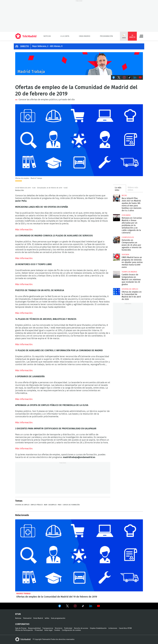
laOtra (47, 618)
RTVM (18, 614)
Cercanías (126, 215)
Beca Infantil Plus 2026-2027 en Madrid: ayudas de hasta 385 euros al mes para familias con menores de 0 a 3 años (117, 198)
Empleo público (37, 505)
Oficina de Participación (24, 630)
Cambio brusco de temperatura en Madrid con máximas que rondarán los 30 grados (117, 274)
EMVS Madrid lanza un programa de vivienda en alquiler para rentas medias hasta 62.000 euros (117, 257)
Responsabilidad (34, 628)
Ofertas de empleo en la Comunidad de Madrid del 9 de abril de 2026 (117, 292)
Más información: (24, 230)
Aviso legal (48, 630)
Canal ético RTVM (125, 628)
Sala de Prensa (21, 628)
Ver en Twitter (67, 606)
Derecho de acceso (81, 628)
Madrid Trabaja (23, 594)
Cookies (57, 630)
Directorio (59, 628)
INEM (46, 505)
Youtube (140, 77)
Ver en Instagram (75, 606)
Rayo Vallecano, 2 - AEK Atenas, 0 (47, 46)
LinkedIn (135, 77)
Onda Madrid (85, 36)
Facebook (114, 77)
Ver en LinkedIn (91, 606)
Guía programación (58, 618)
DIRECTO (25, 46)
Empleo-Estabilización (98, 628)
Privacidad (39, 630)
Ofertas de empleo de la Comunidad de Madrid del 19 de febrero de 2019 (79, 555)
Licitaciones (113, 628)
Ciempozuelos (128, 237)
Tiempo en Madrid (129, 272)
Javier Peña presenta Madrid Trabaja (79, 64)
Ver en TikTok (83, 606)
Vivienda (125, 255)
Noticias (47, 36)
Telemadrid (27, 618)
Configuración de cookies (71, 630)
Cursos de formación (71, 505)
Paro (60, 505)
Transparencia (48, 628)
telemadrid (23, 639)
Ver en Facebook (60, 606)
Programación (106, 36)
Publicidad (68, 628)
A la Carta (65, 36)
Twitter (119, 77)
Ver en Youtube (98, 606)
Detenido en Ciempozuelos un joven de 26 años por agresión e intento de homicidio (117, 240)
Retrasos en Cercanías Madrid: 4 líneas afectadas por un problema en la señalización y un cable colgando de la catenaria (117, 218)
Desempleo (53, 505)
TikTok (130, 77)
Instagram (124, 77)
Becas (124, 195)
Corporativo (22, 624)
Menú (141, 36)
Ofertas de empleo (22, 505)
